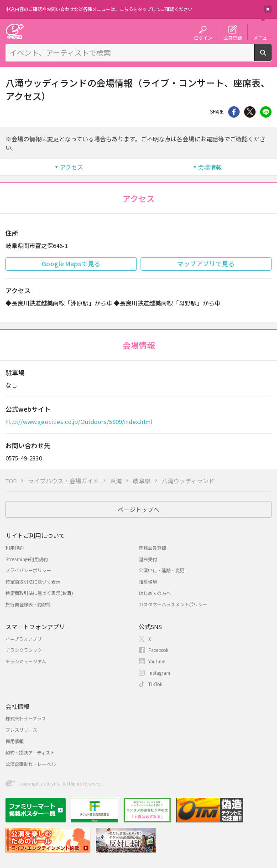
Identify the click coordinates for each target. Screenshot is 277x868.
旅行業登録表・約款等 (28, 604)
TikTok (155, 684)
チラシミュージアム (26, 661)
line (266, 112)
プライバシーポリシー (28, 570)
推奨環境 (148, 581)
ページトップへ (138, 509)
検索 (271, 57)
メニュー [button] (262, 37)
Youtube (157, 661)
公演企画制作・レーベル (31, 764)
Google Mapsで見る (71, 263)
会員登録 (233, 37)
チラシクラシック (24, 650)
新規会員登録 (152, 548)
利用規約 (15, 548)
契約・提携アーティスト (30, 752)
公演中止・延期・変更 (162, 570)
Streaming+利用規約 (27, 559)
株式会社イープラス (26, 718)
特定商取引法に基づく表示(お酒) (39, 593)
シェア (234, 112)
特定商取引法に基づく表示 (33, 581)
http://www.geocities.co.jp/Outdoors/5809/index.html (79, 421)
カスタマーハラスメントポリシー (173, 604)
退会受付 (148, 559)
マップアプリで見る (206, 263)
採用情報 (15, 741)
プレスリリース (21, 730)
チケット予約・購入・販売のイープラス (15, 31)
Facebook (158, 650)
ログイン (203, 37)
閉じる (268, 9)
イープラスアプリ (24, 639)
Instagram (159, 673)
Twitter (250, 112)
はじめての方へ (155, 593)
